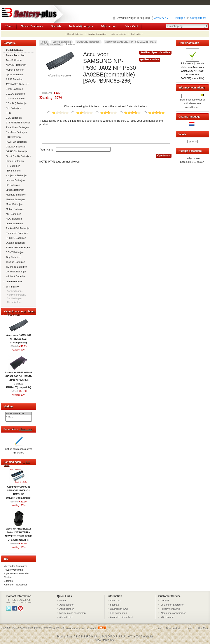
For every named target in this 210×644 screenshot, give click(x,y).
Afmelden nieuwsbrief (15, 585)
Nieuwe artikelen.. (16, 295)
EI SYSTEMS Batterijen (18, 123)
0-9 (140, 637)
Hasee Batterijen (14, 161)
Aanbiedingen (67, 605)
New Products (174, 628)
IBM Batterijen (13, 171)
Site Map (203, 628)
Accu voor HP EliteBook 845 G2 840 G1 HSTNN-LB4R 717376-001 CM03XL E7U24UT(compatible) (19, 379)
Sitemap (8, 581)
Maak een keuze (19, 414)
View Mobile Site (105, 640)
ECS (8, 113)
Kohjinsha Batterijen (16, 175)
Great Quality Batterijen (18, 156)
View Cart (132, 26)
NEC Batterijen (14, 219)
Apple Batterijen (14, 74)
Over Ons (156, 628)
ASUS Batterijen (14, 79)
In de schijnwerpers (81, 26)
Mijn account (109, 26)
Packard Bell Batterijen (18, 228)
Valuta (182, 134)
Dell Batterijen (13, 108)
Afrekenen (160, 18)
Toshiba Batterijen (15, 262)
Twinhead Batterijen (16, 267)
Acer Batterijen (13, 60)
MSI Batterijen (13, 214)
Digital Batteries (75, 34)
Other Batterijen (14, 223)
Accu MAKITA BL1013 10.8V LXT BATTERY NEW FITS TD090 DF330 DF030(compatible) (19, 533)
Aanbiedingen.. (15, 298)
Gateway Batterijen (16, 147)
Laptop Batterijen (62, 42)
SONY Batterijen (14, 252)
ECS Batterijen (13, 118)
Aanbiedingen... (15, 291)
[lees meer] (12, 315)
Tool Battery (137, 34)
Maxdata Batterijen (16, 195)
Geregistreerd (198, 18)
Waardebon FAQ (119, 609)
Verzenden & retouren (16, 566)
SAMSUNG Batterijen (88, 42)
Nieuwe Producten (32, 26)
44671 (19, 417)
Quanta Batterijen (15, 243)
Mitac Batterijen (14, 204)
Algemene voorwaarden (17, 573)
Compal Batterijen (15, 99)
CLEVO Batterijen (15, 94)
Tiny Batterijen (13, 257)
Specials (56, 26)
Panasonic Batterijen (17, 233)
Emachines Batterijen (17, 127)
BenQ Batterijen (14, 89)
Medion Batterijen (15, 199)
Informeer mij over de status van (192, 69)
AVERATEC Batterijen (17, 84)
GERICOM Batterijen (17, 151)
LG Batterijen (13, 185)
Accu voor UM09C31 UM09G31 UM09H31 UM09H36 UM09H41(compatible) (19, 491)
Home (9, 26)
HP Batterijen (13, 166)
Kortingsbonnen (118, 613)
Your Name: (47, 153)
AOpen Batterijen (15, 70)
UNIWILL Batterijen (16, 272)
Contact (8, 577)
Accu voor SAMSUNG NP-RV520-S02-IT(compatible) (18, 338)
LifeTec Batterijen (15, 190)
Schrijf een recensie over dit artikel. (18, 449)
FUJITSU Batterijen (16, 142)
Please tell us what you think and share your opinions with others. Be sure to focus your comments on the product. (101, 123)
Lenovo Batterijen (15, 180)
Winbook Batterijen (16, 276)
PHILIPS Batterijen (16, 238)
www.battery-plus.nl (31, 628)
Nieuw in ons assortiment (73, 613)
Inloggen (180, 18)
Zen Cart (60, 628)
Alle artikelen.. (14, 302)
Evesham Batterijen (16, 132)
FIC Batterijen (13, 137)
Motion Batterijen (15, 209)
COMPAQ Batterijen (16, 103)
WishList (148, 637)
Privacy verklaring (13, 570)
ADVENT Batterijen (16, 65)
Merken (8, 407)
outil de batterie (118, 34)
